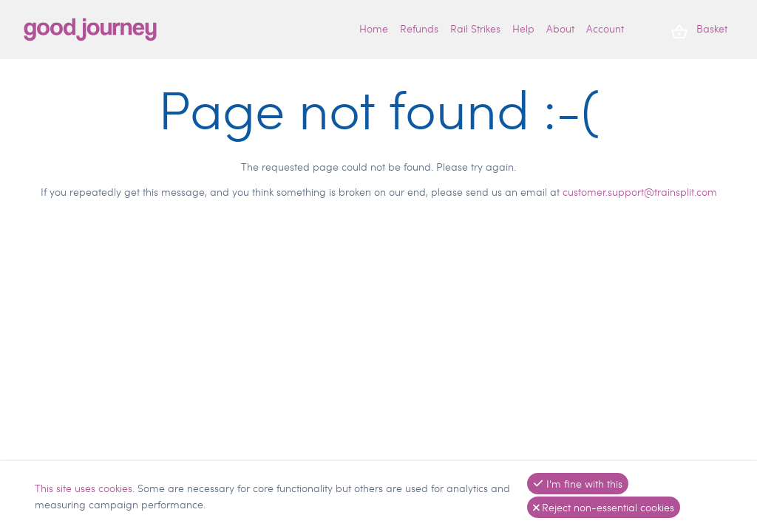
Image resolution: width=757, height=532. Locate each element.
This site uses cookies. (86, 488)
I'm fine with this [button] (578, 484)
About (560, 28)
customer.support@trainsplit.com (640, 192)
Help (523, 28)
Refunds (419, 28)
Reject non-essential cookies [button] (604, 507)
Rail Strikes (475, 28)
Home (374, 28)
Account (605, 28)
